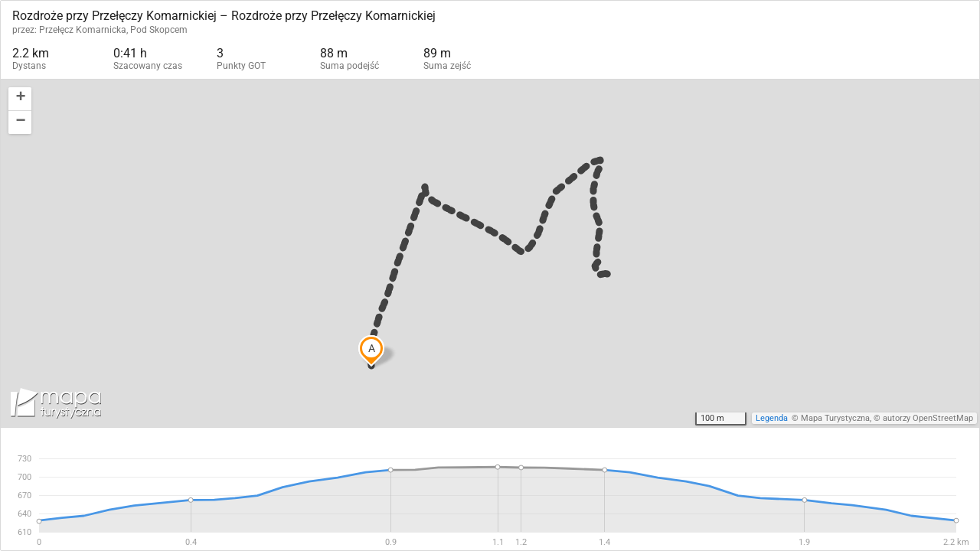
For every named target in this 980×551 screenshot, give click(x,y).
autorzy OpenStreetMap (928, 418)
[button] (20, 99)
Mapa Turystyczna (835, 418)
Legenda (772, 418)
